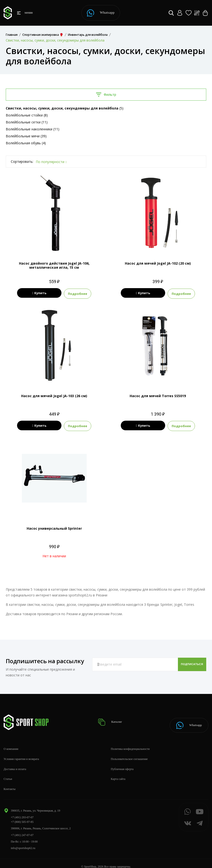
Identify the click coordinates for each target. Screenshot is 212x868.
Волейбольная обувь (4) (26, 143)
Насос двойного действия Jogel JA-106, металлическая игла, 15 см (54, 265)
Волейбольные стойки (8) (27, 115)
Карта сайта (118, 773)
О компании (11, 742)
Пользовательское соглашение (129, 753)
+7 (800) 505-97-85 (22, 815)
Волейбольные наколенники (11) (33, 129)
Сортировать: (22, 161)
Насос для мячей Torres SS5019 (158, 395)
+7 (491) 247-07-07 (22, 829)
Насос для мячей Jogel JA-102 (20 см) (158, 263)
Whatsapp (101, 13)
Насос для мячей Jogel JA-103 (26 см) (54, 395)
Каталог (112, 718)
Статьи (8, 773)
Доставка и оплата (15, 763)
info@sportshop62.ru (23, 842)
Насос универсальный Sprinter (54, 527)
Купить (39, 293)
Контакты (10, 783)
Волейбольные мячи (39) (26, 136)
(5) (65, 108)
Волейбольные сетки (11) (27, 122)
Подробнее (88, 293)
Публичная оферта (122, 763)
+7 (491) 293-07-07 (22, 811)
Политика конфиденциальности (130, 742)
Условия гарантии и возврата (21, 753)
